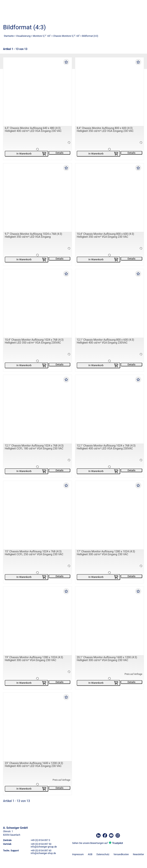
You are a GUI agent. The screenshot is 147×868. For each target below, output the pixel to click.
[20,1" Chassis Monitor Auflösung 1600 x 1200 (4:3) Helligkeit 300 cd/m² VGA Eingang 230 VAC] (109, 621)
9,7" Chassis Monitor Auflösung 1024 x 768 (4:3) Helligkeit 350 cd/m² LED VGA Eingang (33, 235)
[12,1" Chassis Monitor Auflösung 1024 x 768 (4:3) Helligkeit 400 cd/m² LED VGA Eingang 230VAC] (109, 409)
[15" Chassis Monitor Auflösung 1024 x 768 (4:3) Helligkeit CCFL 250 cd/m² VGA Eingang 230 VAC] (38, 515)
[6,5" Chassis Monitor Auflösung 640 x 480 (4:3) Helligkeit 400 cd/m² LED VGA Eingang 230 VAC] (38, 92)
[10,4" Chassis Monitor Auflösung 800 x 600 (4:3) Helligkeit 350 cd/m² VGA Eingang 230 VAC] (109, 198)
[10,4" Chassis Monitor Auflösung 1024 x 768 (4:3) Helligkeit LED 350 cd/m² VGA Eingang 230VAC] (38, 303)
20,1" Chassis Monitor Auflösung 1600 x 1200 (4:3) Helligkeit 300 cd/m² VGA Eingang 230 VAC (107, 659)
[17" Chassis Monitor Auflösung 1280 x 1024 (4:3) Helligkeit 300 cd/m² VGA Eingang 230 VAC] (109, 515)
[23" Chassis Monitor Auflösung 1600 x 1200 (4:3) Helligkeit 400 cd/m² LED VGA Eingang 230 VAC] (38, 727)
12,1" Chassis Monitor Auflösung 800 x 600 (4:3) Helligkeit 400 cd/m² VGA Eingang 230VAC (105, 341)
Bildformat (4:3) (90, 36)
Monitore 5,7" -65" (42, 36)
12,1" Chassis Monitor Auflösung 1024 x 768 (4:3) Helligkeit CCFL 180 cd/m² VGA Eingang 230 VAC (34, 447)
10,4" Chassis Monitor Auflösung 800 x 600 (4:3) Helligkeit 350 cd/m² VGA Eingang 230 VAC (105, 235)
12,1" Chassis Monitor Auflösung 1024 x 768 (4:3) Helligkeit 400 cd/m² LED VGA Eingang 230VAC (106, 447)
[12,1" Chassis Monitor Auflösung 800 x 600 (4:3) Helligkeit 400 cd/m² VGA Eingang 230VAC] (109, 303)
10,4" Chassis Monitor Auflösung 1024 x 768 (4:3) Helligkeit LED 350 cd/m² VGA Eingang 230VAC (34, 341)
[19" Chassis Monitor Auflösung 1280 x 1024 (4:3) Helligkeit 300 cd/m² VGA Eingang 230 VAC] (38, 621)
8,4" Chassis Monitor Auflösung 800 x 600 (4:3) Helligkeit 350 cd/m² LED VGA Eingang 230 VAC (105, 129)
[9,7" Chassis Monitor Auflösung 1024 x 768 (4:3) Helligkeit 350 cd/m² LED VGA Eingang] (38, 198)
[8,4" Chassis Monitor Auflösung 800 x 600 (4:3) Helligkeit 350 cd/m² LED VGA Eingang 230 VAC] (109, 92)
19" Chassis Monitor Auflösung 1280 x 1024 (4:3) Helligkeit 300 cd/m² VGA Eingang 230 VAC (34, 659)
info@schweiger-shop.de (43, 853)
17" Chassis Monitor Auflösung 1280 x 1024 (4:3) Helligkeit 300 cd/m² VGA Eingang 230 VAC (106, 553)
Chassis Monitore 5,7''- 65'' (67, 36)
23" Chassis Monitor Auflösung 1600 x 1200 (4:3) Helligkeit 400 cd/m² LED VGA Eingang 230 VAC (34, 765)
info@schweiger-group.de (44, 847)
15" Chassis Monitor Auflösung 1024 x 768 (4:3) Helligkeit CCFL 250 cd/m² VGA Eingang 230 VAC (34, 553)
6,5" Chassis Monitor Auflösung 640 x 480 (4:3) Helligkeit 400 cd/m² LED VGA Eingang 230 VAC (33, 129)
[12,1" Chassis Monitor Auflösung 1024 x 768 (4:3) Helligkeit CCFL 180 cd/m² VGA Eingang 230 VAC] (38, 409)
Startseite (9, 36)
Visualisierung (23, 36)
